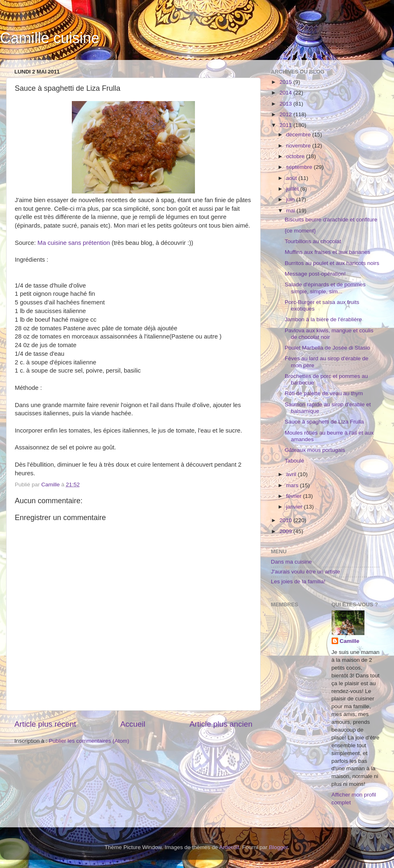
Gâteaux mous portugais (315, 450)
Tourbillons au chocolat (313, 241)
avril (292, 474)
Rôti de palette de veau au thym (324, 393)
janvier (295, 507)
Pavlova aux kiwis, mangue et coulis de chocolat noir (329, 334)
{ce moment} (300, 231)
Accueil (133, 724)
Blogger (279, 847)
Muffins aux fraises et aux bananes (328, 252)
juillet (293, 189)
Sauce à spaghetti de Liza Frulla (324, 422)
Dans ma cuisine (291, 562)
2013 (286, 104)
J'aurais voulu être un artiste (305, 572)
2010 (286, 520)
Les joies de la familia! (298, 581)
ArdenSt (229, 847)
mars (293, 485)
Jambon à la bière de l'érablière (323, 319)
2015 (286, 82)
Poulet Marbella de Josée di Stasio (328, 348)
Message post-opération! (315, 274)
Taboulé (294, 461)
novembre (299, 146)
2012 (286, 114)
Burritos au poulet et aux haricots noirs (332, 263)
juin (291, 199)
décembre (299, 135)
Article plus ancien (221, 724)
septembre (300, 167)
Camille (350, 641)
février (294, 496)
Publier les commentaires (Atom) (89, 741)
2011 (286, 125)
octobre (296, 156)
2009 (286, 531)
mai (291, 211)
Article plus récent (45, 724)
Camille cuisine (50, 38)
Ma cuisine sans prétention (74, 243)
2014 (286, 93)
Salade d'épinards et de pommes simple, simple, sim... (325, 288)
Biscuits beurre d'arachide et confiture (331, 220)
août (292, 178)
